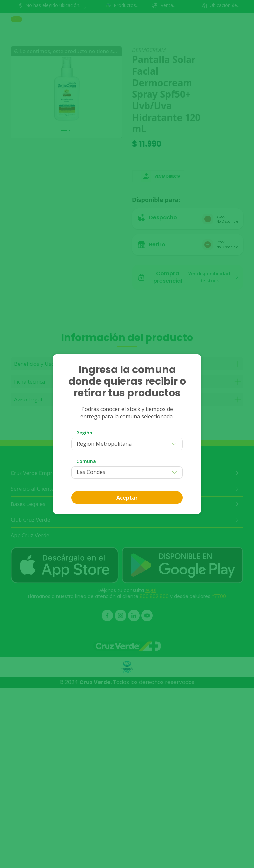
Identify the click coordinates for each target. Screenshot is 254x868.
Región (84, 433)
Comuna (86, 461)
